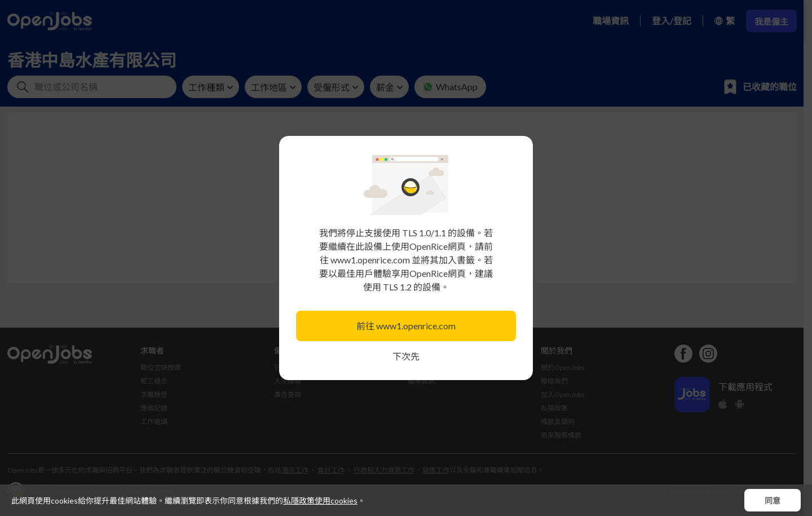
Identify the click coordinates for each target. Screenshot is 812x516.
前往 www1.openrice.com (406, 326)
